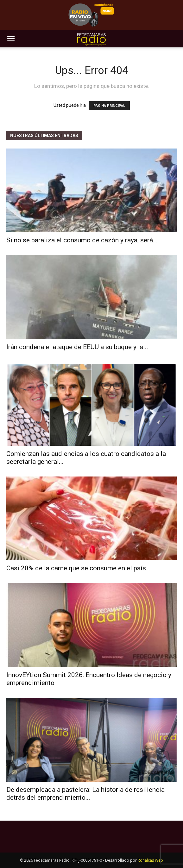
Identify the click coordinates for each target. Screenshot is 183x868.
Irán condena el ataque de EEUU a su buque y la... (77, 347)
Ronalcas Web (150, 860)
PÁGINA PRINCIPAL (109, 106)
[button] (11, 39)
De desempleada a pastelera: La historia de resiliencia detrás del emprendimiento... (85, 794)
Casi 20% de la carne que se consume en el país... (79, 568)
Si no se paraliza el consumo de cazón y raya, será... (82, 240)
